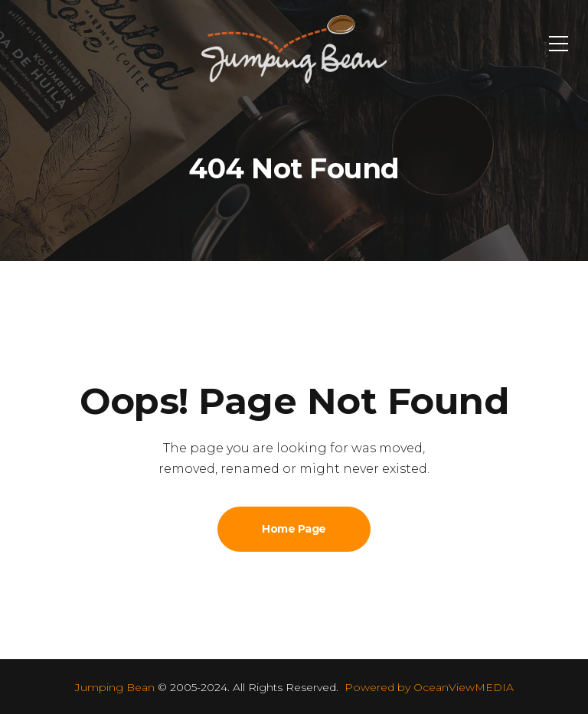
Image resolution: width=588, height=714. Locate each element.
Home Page (294, 529)
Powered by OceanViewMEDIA (429, 687)
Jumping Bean (115, 687)
